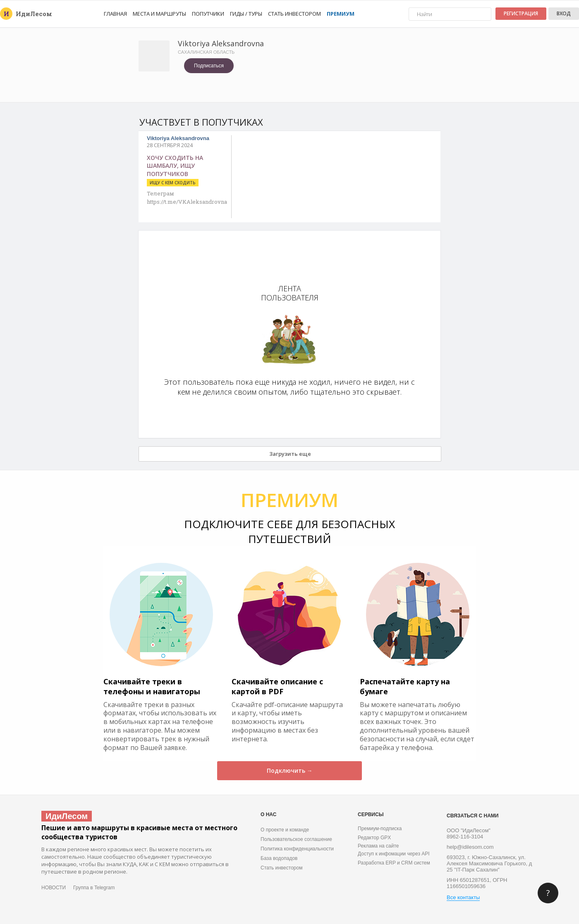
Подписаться (209, 66)
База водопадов (279, 858)
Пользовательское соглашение (296, 839)
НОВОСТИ (54, 888)
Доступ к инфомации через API (394, 854)
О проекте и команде (285, 830)
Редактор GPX (374, 838)
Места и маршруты (159, 14)
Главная (115, 14)
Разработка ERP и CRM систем (394, 863)
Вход (564, 13)
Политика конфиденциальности (297, 849)
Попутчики (208, 14)
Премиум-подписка (380, 829)
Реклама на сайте (378, 846)
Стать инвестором (294, 14)
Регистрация (521, 13)
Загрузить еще (290, 454)
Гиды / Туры (246, 14)
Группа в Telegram (94, 888)
